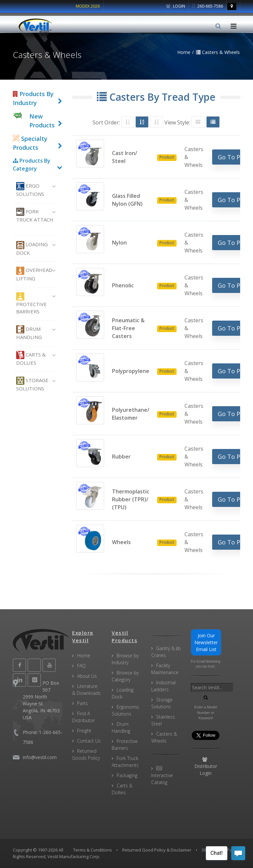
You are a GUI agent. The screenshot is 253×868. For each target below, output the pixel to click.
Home (84, 656)
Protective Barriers (31, 304)
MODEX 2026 (88, 6)
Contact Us (89, 741)
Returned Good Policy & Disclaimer (157, 850)
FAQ (81, 666)
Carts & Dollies (31, 358)
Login (176, 6)
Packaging (127, 775)
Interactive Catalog (162, 776)
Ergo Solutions (30, 190)
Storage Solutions (32, 384)
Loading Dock (32, 249)
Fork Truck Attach (35, 215)
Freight (84, 731)
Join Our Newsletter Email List (206, 642)
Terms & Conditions (93, 850)
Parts (83, 703)
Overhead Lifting (34, 274)
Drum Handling (29, 333)
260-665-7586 (208, 6)
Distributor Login (206, 767)
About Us (87, 676)
